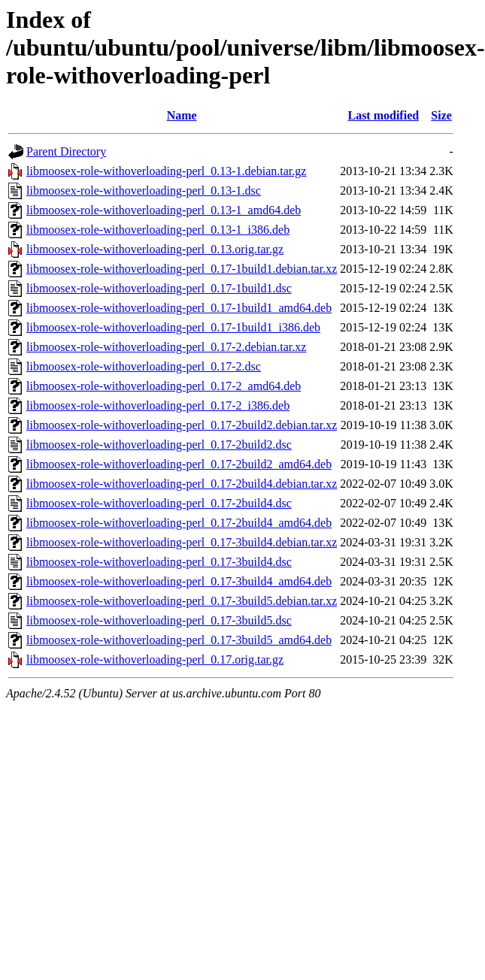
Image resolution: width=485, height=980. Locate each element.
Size (441, 115)
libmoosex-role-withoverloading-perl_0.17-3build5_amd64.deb (179, 640)
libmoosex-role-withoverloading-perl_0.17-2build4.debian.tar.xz (182, 484)
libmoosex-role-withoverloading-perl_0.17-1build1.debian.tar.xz (182, 269)
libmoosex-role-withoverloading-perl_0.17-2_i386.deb (158, 405)
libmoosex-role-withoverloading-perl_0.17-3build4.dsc (159, 562)
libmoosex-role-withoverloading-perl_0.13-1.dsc (144, 191)
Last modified (383, 115)
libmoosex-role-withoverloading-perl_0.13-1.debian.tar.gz (166, 171)
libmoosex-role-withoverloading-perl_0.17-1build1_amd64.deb (179, 308)
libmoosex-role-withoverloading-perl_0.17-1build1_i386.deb (173, 327)
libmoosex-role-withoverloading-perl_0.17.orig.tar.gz (155, 659)
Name (182, 115)
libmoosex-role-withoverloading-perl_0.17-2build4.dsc (159, 503)
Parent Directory (66, 151)
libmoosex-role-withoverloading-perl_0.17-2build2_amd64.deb (179, 464)
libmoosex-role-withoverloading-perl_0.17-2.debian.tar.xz (166, 347)
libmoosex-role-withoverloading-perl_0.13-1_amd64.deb (164, 210)
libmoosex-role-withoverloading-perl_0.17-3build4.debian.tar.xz (182, 542)
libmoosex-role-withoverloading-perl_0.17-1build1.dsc (159, 288)
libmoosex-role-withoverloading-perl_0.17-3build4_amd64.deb (179, 581)
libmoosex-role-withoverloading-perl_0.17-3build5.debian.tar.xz (182, 601)
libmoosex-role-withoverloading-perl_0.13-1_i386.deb (158, 230)
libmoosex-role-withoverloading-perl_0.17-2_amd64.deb (164, 386)
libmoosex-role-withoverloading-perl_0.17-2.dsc (144, 366)
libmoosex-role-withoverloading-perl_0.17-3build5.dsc (159, 620)
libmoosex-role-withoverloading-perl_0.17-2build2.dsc (159, 445)
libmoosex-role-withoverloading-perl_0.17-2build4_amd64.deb (179, 523)
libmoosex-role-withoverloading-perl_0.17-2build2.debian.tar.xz (182, 425)
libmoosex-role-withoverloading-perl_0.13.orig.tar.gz (155, 249)
